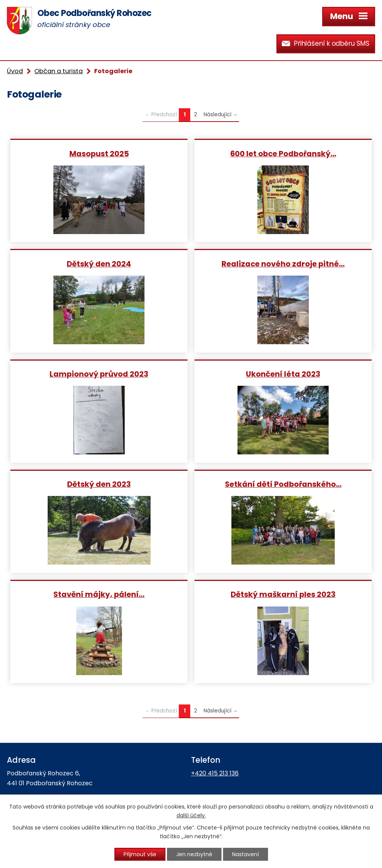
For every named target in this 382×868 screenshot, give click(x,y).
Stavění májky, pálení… (99, 594)
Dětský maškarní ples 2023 (283, 594)
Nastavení (246, 854)
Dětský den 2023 (99, 484)
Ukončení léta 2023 (283, 374)
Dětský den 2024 (99, 264)
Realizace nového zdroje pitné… (283, 264)
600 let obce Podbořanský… (283, 153)
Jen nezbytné (194, 854)
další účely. (191, 815)
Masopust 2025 (99, 153)
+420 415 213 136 (215, 773)
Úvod (15, 71)
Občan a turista (59, 71)
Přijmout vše (140, 854)
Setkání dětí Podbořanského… (283, 484)
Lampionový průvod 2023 (99, 374)
